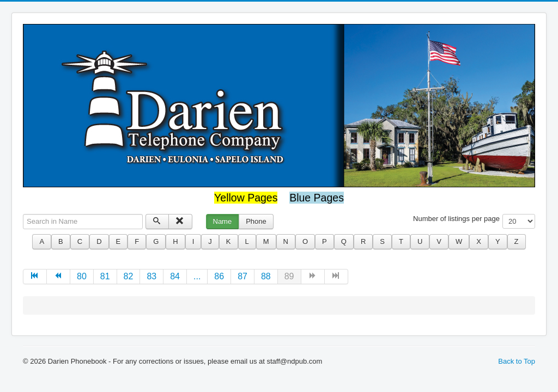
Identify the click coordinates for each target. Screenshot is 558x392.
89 (289, 276)
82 (129, 276)
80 (82, 276)
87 (242, 276)
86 (219, 276)
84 (175, 276)
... (197, 276)
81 (105, 276)
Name (223, 221)
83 (151, 276)
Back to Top (517, 361)
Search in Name (23, 214)
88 (266, 276)
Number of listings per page (456, 219)
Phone (256, 221)
